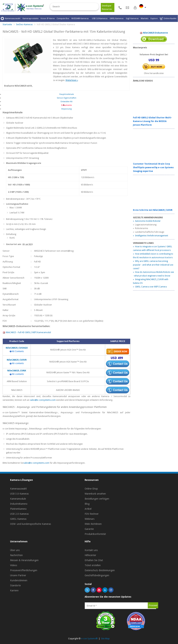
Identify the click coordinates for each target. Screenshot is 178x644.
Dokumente (66, 105)
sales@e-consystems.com (43, 400)
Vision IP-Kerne (48, 18)
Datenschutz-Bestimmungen (100, 570)
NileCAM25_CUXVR (17, 360)
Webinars (90, 519)
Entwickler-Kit (67, 102)
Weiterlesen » (72, 80)
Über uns (15, 550)
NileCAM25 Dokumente (154, 33)
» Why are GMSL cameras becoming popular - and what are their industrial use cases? (153, 265)
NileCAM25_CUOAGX (17, 348)
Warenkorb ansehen (95, 494)
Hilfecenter (90, 555)
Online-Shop (91, 489)
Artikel (88, 509)
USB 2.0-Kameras (19, 514)
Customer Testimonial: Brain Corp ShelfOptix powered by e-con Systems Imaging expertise (153, 168)
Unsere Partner (18, 575)
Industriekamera (19, 504)
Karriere (14, 590)
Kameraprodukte (31, 18)
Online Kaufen (168, 19)
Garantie (89, 529)
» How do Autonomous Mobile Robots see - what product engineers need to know (153, 274)
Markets (145, 18)
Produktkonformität (95, 534)
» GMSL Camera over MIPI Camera (150, 287)
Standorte (15, 585)
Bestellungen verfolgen (97, 499)
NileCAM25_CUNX (17, 371)
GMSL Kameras (117, 18)
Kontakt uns (91, 550)
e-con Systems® (89, 639)
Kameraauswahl (11, 19)
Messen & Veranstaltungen (24, 560)
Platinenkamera (18, 509)
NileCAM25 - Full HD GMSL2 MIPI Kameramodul (27, 333)
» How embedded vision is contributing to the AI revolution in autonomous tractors (153, 256)
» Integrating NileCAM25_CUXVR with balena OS (151, 281)
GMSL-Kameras (18, 519)
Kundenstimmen (19, 580)
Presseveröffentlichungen (24, 570)
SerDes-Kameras (24, 24)
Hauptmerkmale (67, 94)
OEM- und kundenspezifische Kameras (31, 524)
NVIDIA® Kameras (81, 18)
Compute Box (63, 18)
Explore (154, 18)
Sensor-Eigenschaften (67, 98)
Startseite (7, 24)
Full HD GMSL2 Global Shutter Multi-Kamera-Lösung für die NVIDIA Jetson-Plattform (152, 121)
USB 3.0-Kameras (19, 494)
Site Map (105, 639)
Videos (14, 565)
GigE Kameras (132, 18)
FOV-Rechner (92, 514)
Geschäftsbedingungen (97, 575)
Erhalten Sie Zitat (94, 560)
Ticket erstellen (93, 565)
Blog (87, 504)
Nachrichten (16, 555)
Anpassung (66, 109)
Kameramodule (18, 499)
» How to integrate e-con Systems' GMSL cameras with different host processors (153, 248)
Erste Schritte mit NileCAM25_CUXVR (153, 210)
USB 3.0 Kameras (100, 18)
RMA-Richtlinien (93, 524)
